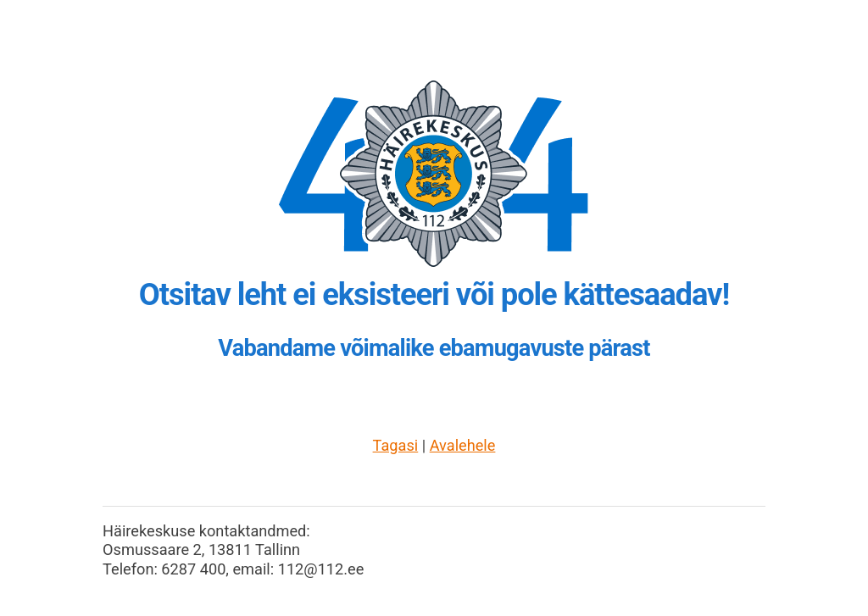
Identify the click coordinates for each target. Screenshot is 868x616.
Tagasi (396, 445)
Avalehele (463, 445)
